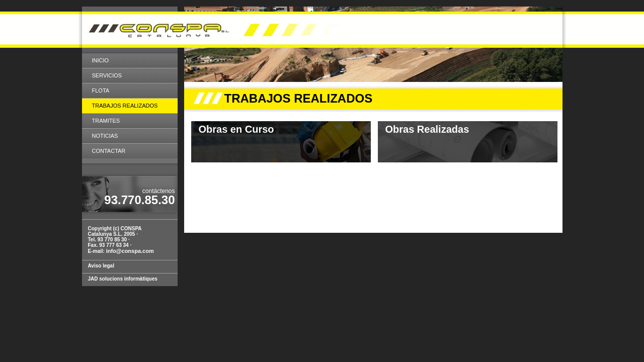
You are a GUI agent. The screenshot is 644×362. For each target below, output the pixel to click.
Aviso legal (101, 266)
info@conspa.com (130, 251)
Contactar (109, 151)
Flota (101, 90)
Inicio (101, 60)
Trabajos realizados (125, 106)
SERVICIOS (107, 75)
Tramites (106, 121)
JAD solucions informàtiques (123, 279)
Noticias (105, 136)
